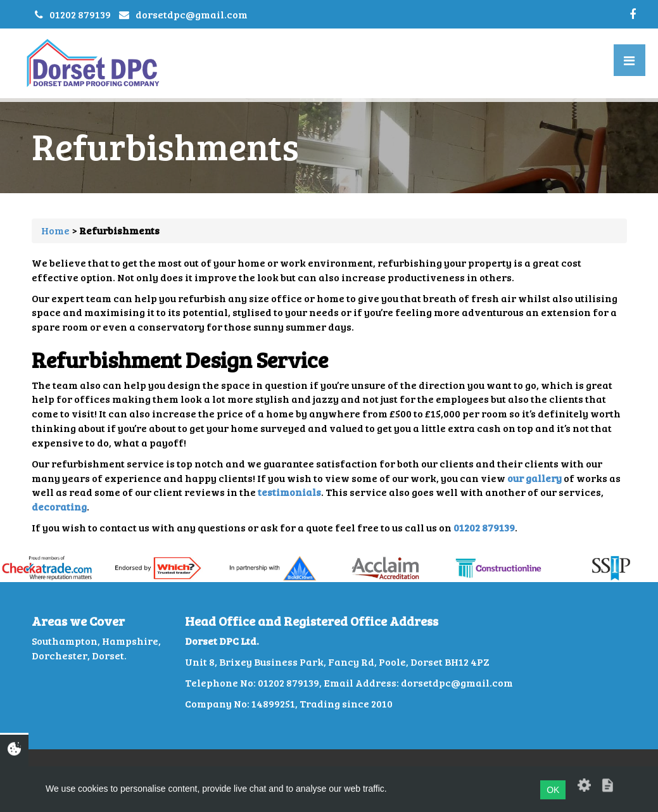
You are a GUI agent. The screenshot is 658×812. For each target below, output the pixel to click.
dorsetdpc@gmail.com (192, 14)
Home (55, 230)
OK (553, 790)
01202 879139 (80, 14)
